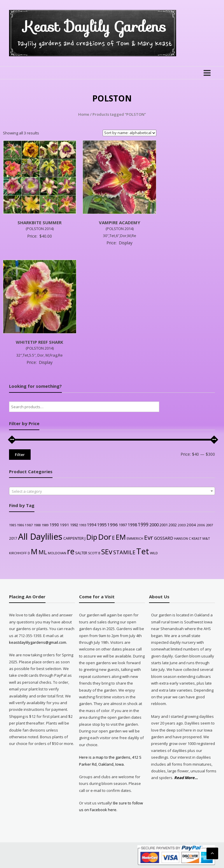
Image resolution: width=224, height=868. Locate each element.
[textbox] (112, 491)
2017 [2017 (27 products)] (13, 538)
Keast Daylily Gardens (95, 27)
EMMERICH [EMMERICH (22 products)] (135, 538)
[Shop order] (129, 133)
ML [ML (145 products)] (43, 552)
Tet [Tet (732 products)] (143, 551)
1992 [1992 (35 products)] (74, 525)
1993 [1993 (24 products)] (83, 525)
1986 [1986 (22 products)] (20, 525)
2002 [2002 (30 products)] (173, 525)
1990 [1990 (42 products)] (54, 525)
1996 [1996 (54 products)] (113, 525)
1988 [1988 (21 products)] (37, 525)
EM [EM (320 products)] (121, 537)
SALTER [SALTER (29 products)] (81, 553)
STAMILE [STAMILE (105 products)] (124, 552)
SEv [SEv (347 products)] (107, 552)
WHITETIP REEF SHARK (40, 342)
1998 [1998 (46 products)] (132, 525)
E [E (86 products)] (113, 538)
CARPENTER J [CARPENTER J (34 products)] (74, 538)
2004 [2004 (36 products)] (191, 525)
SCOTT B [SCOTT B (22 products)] (94, 553)
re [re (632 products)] (71, 551)
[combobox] (112, 491)
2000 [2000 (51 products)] (154, 525)
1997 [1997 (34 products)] (123, 525)
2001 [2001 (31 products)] (164, 525)
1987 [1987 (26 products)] (29, 525)
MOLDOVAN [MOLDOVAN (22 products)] (57, 553)
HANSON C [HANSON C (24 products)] (182, 538)
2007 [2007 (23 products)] (209, 525)
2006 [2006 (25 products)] (201, 525)
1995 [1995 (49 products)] (102, 525)
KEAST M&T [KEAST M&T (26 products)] (201, 538)
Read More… (186, 778)
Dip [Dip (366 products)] (92, 537)
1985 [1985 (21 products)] (13, 525)
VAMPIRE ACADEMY (120, 222)
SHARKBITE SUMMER (40, 222)
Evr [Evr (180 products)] (149, 537)
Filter (20, 455)
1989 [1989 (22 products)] (45, 525)
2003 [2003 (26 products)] (182, 525)
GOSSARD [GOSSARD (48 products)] (164, 538)
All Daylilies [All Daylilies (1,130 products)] (40, 536)
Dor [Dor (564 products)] (105, 537)
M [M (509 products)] (34, 552)
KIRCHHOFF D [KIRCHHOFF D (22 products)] (20, 553)
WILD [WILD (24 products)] (154, 553)
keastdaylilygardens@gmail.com (38, 642)
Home (84, 114)
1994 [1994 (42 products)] (92, 525)
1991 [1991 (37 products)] (64, 525)
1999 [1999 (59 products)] (143, 525)
